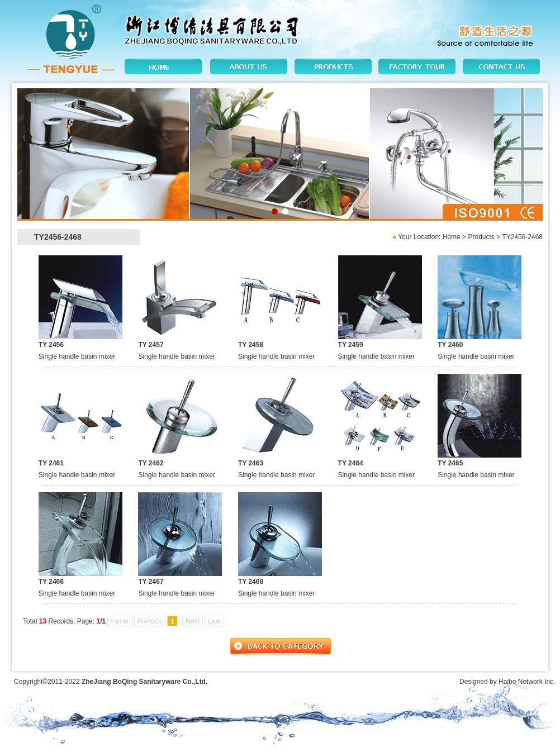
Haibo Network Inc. (527, 682)
